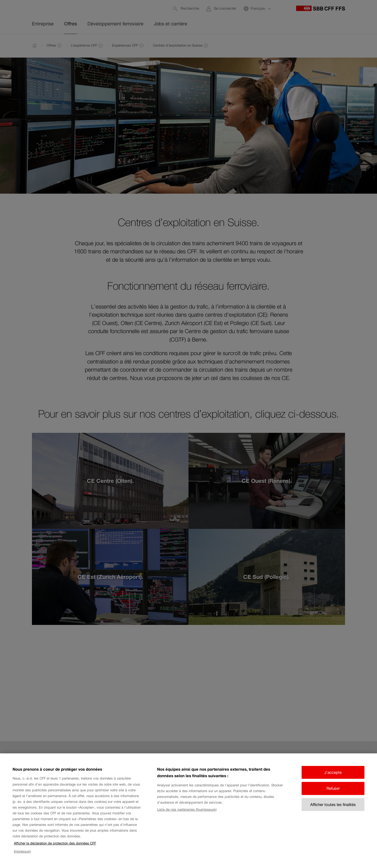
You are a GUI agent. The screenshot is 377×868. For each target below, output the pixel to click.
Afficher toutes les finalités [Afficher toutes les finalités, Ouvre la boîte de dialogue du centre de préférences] (333, 810)
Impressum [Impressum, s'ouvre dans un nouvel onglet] (22, 857)
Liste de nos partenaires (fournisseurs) (187, 815)
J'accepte (333, 778)
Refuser (333, 794)
